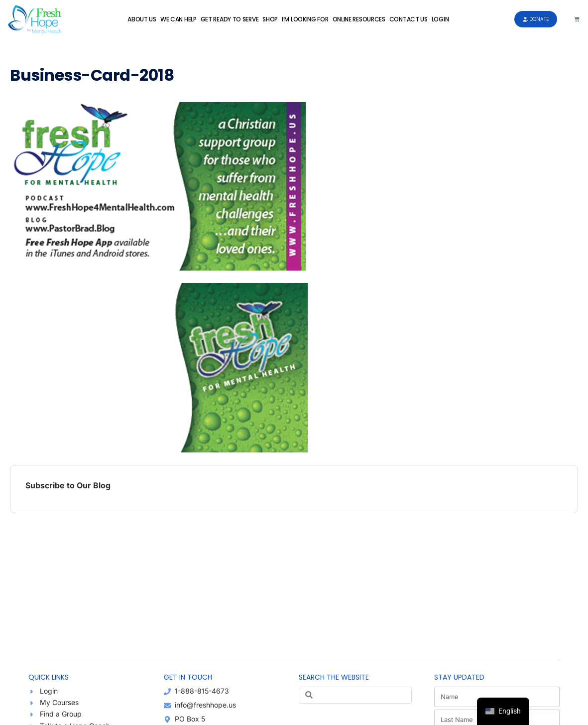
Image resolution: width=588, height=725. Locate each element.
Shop (270, 19)
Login (440, 19)
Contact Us (409, 19)
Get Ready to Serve (230, 19)
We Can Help (178, 19)
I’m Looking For (305, 19)
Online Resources (359, 19)
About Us (142, 19)
